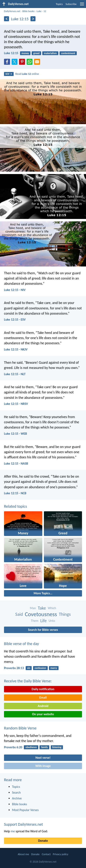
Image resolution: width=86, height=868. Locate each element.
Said (19, 614)
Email (43, 697)
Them (35, 621)
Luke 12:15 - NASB (16, 463)
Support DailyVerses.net (23, 824)
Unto (52, 621)
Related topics (15, 506)
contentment (68, 53)
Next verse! (43, 758)
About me (23, 854)
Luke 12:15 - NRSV (16, 404)
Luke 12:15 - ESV (15, 320)
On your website (43, 714)
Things (65, 614)
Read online (27, 74)
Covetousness (41, 614)
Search (16, 793)
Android (43, 706)
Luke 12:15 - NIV (15, 290)
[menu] (82, 6)
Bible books (28, 11)
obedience (31, 747)
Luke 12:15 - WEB (16, 434)
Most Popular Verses (25, 810)
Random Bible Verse (20, 728)
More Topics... (43, 593)
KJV (9, 74)
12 (45, 11)
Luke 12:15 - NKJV (16, 349)
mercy (54, 668)
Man (33, 608)
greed (36, 53)
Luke (39, 11)
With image (43, 766)
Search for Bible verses (43, 630)
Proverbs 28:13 (14, 668)
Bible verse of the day (21, 644)
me (13, 831)
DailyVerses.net (12, 11)
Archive (17, 798)
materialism (50, 53)
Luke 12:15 (11, 53)
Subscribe (71, 4)
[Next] (33, 19)
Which (52, 608)
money (25, 53)
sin (29, 668)
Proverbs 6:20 (13, 747)
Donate (43, 841)
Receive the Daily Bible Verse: (28, 681)
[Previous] (7, 19)
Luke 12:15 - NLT (15, 374)
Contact (46, 854)
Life (44, 621)
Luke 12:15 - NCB (15, 493)
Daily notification (43, 689)
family (44, 747)
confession (40, 668)
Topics (59, 4)
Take (42, 608)
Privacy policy (61, 854)
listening (57, 747)
